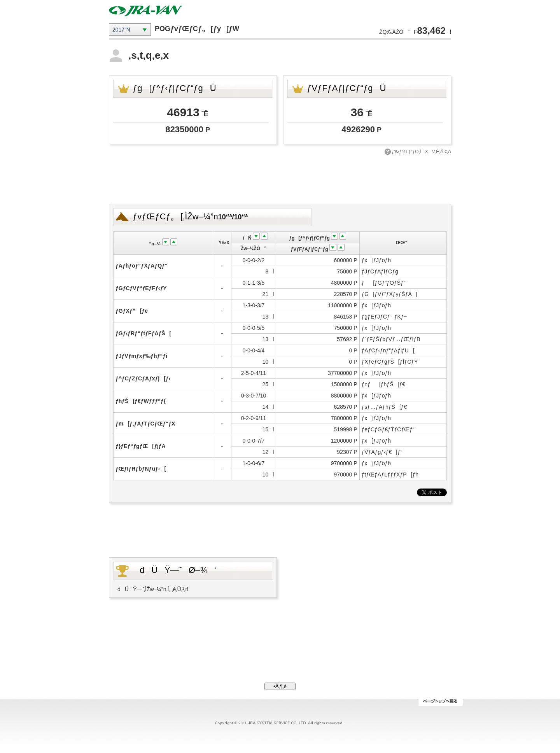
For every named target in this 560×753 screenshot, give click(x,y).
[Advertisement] (280, 179)
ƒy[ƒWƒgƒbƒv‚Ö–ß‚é (440, 702)
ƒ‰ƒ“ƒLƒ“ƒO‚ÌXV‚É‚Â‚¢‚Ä (421, 152)
